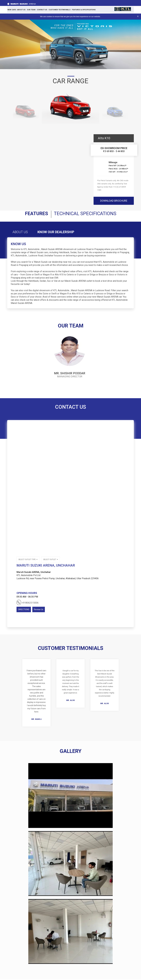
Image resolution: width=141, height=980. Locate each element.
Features (34, 214)
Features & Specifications (79, 10)
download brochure (114, 201)
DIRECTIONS (24, 610)
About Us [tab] (21, 233)
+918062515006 (28, 603)
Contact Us (39, 10)
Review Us (39, 610)
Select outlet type (28, 560)
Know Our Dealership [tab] (59, 233)
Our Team (29, 10)
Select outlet (50, 560)
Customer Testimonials (56, 10)
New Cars (11, 10)
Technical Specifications (86, 214)
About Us (20, 10)
